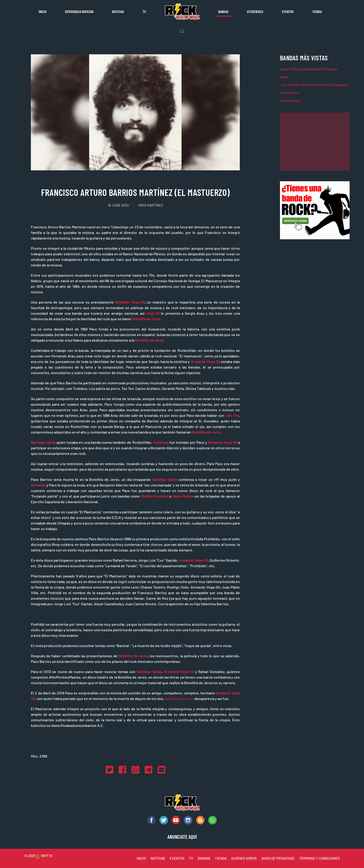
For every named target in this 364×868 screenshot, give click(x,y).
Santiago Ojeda (43, 442)
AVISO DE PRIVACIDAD (278, 858)
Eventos (288, 11)
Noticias (118, 11)
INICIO (141, 858)
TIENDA (221, 858)
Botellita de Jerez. (150, 340)
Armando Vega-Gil (193, 560)
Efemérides (255, 11)
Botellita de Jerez (133, 656)
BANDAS (204, 858)
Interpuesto (290, 92)
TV (144, 11)
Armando (38, 485)
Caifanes (160, 442)
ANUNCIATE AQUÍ (182, 837)
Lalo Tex (232, 415)
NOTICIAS (158, 858)
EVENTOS (177, 858)
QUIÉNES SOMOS (244, 858)
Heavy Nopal (290, 100)
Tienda (317, 11)
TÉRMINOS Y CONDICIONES (319, 858)
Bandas (223, 11)
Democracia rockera (79, 11)
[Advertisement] (315, 142)
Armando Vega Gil (130, 302)
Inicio (42, 11)
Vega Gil (153, 313)
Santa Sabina (183, 496)
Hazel (284, 77)
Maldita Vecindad (155, 496)
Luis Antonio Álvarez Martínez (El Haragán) (314, 85)
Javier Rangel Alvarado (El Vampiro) (309, 69)
